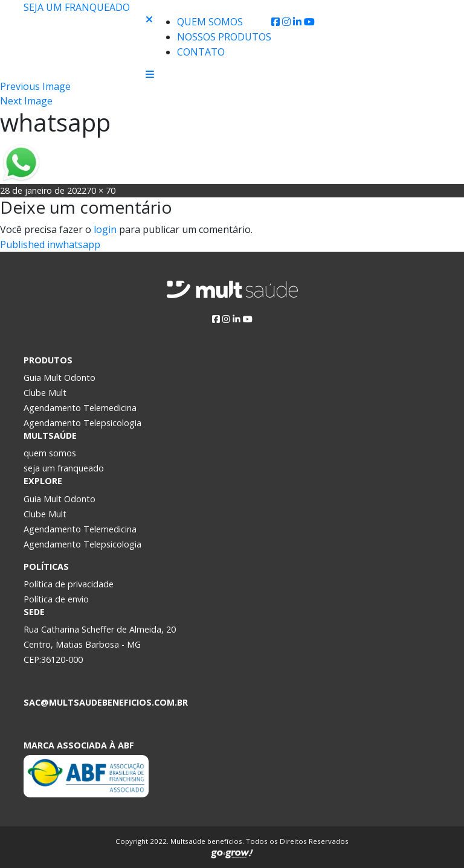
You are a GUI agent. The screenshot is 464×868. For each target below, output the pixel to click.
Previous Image (35, 86)
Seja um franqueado (77, 7)
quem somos (50, 453)
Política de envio (56, 599)
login (105, 229)
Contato (201, 52)
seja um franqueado (64, 468)
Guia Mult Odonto (60, 378)
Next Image (26, 101)
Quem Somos (210, 22)
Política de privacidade (69, 584)
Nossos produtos (224, 37)
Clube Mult (45, 393)
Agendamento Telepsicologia (82, 423)
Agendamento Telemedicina (80, 408)
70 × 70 (101, 190)
